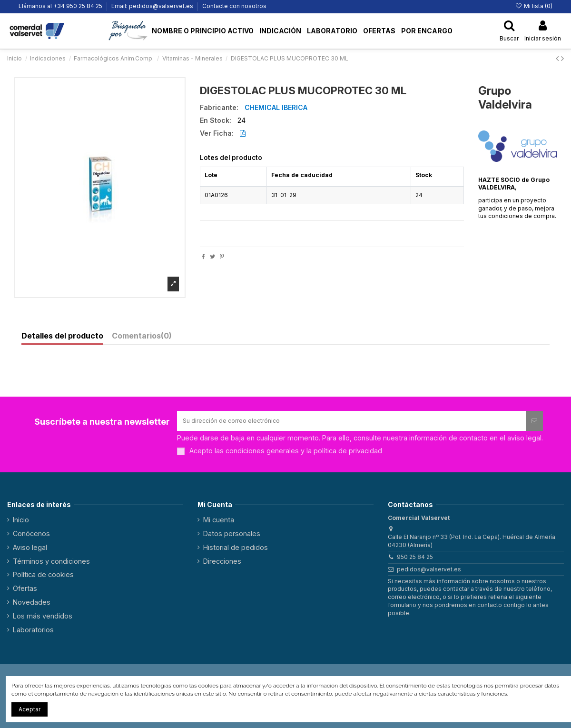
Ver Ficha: (217, 133)
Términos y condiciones (51, 561)
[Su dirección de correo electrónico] (351, 421)
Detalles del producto (62, 336)
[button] (129, 31)
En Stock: (216, 120)
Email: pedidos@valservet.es (153, 6)
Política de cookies (43, 574)
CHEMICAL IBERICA (276, 107)
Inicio (21, 520)
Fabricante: (219, 108)
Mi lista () (534, 6)
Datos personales (232, 534)
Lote (211, 175)
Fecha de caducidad (302, 175)
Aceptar (30, 709)
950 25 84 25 (415, 557)
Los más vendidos (43, 616)
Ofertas (25, 588)
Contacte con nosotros (234, 6)
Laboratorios (33, 630)
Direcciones (222, 561)
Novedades (32, 602)
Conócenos (31, 534)
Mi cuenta (219, 520)
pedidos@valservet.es (429, 569)
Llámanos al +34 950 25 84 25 (61, 6)
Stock (424, 175)
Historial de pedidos (236, 547)
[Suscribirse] (534, 421)
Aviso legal (30, 547)
